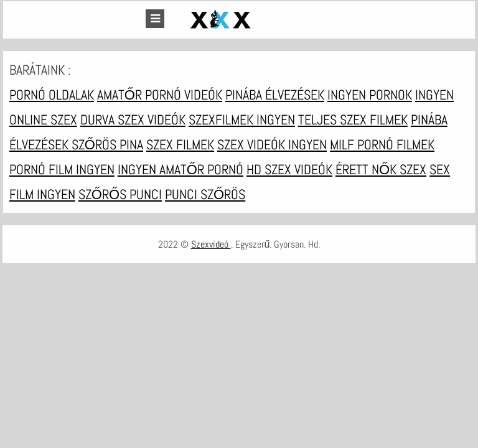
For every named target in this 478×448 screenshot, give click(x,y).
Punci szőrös (205, 194)
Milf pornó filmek (382, 144)
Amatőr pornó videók (160, 95)
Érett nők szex (381, 169)
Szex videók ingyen (272, 144)
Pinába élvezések (275, 95)
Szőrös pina (107, 144)
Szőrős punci (120, 194)
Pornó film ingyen (62, 169)
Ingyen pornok (370, 95)
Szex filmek (180, 144)
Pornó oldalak (52, 95)
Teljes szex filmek (353, 119)
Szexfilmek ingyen (242, 119)
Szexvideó (211, 244)
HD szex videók (289, 169)
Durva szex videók (133, 119)
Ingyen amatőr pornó (180, 169)
